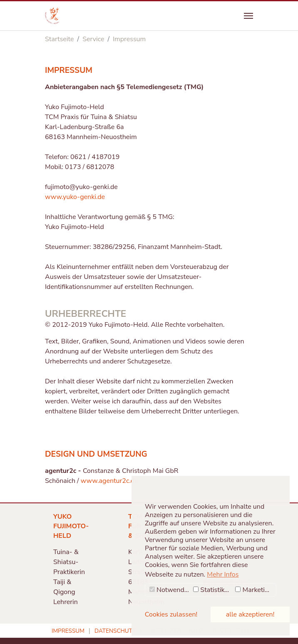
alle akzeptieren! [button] (250, 614)
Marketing (254, 590)
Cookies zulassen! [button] (171, 614)
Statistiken (212, 590)
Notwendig (170, 590)
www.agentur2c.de (109, 481)
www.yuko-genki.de (75, 197)
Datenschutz (115, 631)
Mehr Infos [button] (223, 574)
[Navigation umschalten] (248, 16)
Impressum (68, 631)
